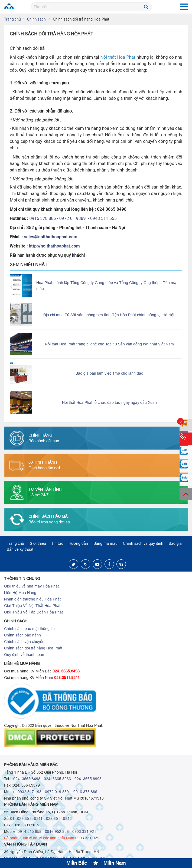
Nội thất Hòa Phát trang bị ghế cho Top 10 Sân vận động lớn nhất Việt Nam (109, 344)
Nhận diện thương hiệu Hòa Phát (32, 599)
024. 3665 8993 (88, 779)
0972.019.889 (56, 792)
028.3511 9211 (30, 819)
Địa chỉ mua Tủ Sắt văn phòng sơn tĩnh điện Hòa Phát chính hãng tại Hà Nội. (109, 315)
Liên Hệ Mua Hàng (20, 593)
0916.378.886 (85, 792)
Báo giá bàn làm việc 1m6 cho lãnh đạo (109, 373)
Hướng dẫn (78, 543)
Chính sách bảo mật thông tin (29, 629)
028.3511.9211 (67, 678)
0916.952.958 (57, 831)
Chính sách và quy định (143, 543)
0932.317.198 (30, 792)
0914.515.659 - (31, 831)
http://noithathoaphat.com (54, 246)
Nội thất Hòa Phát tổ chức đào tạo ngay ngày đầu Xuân (109, 402)
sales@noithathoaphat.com (51, 237)
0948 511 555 (103, 218)
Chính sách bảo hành (22, 635)
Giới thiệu (38, 543)
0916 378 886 (43, 218)
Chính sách (37, 19)
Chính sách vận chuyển (24, 642)
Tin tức (57, 543)
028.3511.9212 (59, 819)
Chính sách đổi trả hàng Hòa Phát (33, 648)
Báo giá (175, 543)
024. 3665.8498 (66, 671)
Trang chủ (12, 19)
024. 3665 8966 (57, 779)
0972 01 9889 (73, 218)
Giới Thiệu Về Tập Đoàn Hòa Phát (33, 612)
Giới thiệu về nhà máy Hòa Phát (31, 586)
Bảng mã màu (105, 543)
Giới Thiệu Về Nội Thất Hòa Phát (32, 606)
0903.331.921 (84, 831)
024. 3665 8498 (27, 779)
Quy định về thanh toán (24, 655)
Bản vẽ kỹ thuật (20, 549)
